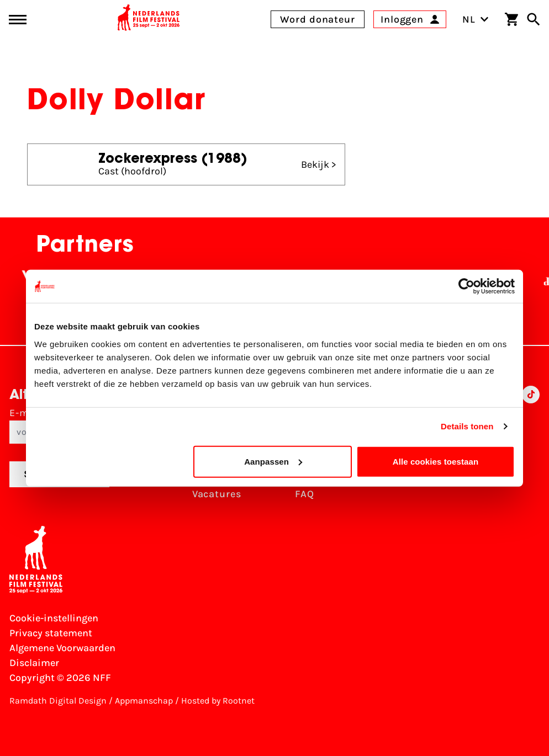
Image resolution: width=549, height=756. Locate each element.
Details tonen (467, 426)
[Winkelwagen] (511, 19)
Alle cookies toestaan (436, 461)
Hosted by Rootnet (218, 701)
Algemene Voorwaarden (62, 648)
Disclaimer (34, 663)
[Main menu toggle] (18, 20)
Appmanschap (144, 701)
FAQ (305, 494)
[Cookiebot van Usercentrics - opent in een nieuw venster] (466, 286)
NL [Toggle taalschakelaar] (476, 19)
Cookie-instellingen (54, 618)
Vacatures (217, 494)
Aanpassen (273, 461)
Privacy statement (51, 633)
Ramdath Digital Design (58, 701)
